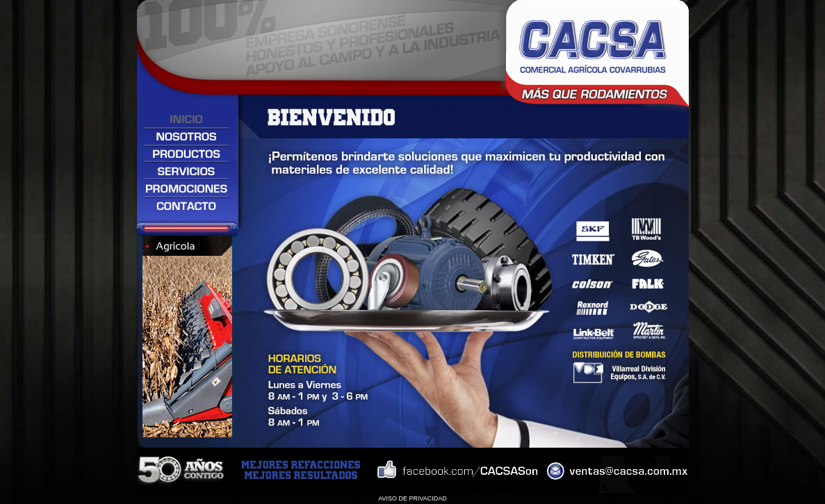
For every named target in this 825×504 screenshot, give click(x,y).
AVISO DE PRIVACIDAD (412, 498)
